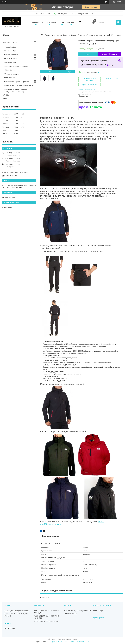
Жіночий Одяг (11, 51)
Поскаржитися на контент (58, 642)
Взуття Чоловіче (12, 55)
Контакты (71, 22)
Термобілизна (11, 78)
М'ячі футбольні (11, 70)
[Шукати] (118, 22)
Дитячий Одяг (11, 62)
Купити (88, 54)
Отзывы (6, 95)
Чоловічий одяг (69, 35)
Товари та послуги (53, 35)
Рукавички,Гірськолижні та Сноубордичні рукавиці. (16, 90)
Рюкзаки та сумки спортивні (16, 66)
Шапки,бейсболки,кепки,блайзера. (19, 85)
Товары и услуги (49, 22)
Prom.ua (75, 639)
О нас (62, 22)
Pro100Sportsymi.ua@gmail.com (17, 173)
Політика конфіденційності (79, 642)
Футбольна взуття (12, 74)
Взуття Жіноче (11, 58)
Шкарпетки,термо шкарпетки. (17, 81)
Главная (36, 22)
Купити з (109, 54)
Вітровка (82, 35)
